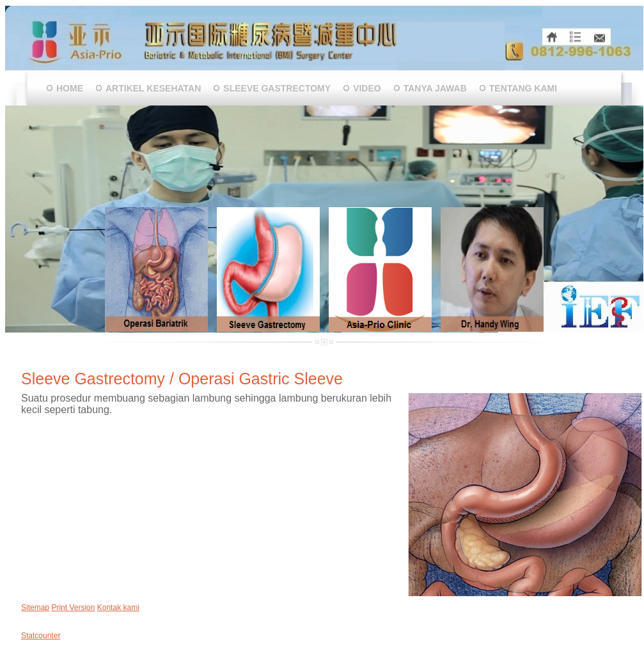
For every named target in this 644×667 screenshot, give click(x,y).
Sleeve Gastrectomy (277, 88)
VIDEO (367, 88)
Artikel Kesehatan (153, 88)
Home (70, 88)
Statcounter (41, 636)
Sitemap (35, 608)
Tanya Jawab (435, 88)
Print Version (73, 608)
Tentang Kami (523, 88)
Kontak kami (118, 608)
